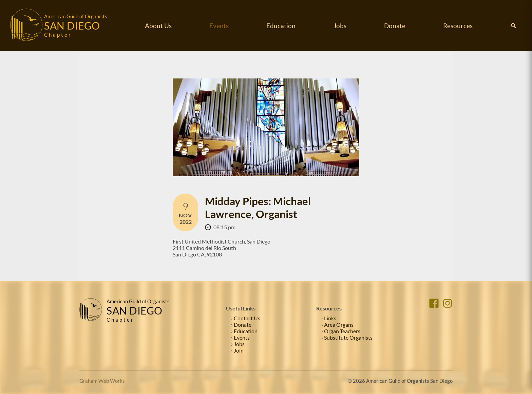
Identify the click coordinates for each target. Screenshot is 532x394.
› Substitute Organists (347, 337)
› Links (329, 318)
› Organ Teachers (341, 331)
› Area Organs (337, 325)
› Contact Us (246, 318)
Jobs (340, 26)
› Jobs (238, 344)
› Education (244, 331)
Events (219, 26)
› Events (240, 337)
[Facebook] (434, 326)
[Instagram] (448, 326)
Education (281, 26)
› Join (237, 350)
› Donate (241, 325)
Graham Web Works (102, 381)
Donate (395, 26)
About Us (158, 26)
